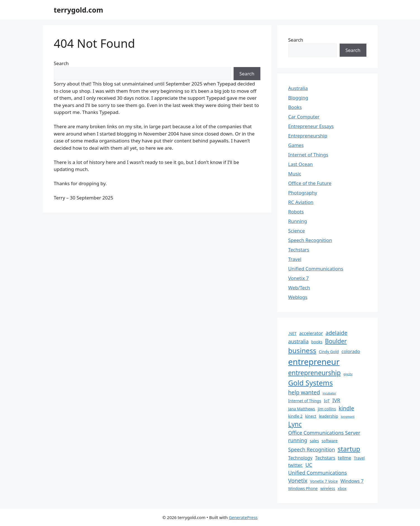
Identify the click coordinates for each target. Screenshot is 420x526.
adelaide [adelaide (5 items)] (337, 333)
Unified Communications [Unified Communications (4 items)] (318, 473)
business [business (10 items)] (302, 350)
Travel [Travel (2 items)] (359, 458)
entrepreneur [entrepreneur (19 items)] (314, 362)
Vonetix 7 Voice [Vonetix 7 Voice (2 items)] (324, 481)
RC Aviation (301, 202)
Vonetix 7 (299, 278)
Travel (295, 259)
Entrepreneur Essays (311, 126)
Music (295, 174)
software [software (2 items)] (329, 441)
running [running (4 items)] (298, 440)
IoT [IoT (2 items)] (327, 401)
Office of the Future (310, 183)
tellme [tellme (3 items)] (345, 458)
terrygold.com (79, 10)
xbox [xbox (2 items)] (342, 488)
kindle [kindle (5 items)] (346, 408)
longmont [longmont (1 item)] (348, 416)
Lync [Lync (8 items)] (295, 424)
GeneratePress (243, 517)
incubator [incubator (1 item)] (329, 393)
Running (298, 221)
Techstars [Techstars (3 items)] (325, 458)
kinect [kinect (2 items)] (311, 416)
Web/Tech (299, 288)
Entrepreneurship (308, 136)
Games (296, 145)
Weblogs (298, 297)
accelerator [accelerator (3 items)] (311, 333)
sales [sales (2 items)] (314, 441)
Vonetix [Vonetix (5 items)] (298, 481)
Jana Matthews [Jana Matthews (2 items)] (302, 409)
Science (297, 231)
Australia (298, 88)
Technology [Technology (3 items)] (300, 458)
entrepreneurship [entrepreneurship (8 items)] (315, 373)
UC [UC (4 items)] (309, 465)
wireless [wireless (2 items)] (328, 488)
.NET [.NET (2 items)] (292, 333)
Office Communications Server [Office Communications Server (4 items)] (324, 433)
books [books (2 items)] (317, 342)
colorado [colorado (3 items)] (351, 351)
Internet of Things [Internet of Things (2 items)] (305, 401)
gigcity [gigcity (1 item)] (348, 374)
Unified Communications (316, 269)
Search (61, 63)
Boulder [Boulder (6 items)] (336, 341)
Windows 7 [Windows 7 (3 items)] (352, 481)
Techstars (299, 250)
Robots (296, 212)
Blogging (298, 98)
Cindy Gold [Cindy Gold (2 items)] (329, 352)
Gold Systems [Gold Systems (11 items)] (311, 383)
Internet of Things (308, 155)
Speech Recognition (310, 240)
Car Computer (304, 117)
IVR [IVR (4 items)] (336, 400)
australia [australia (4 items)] (298, 341)
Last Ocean (301, 164)
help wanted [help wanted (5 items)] (304, 392)
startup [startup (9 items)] (349, 449)
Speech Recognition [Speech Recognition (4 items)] (312, 449)
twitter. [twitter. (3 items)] (296, 465)
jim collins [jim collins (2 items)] (327, 409)
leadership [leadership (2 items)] (328, 416)
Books (295, 107)
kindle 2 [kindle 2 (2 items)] (296, 416)
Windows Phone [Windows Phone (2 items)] (303, 488)
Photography (303, 193)
